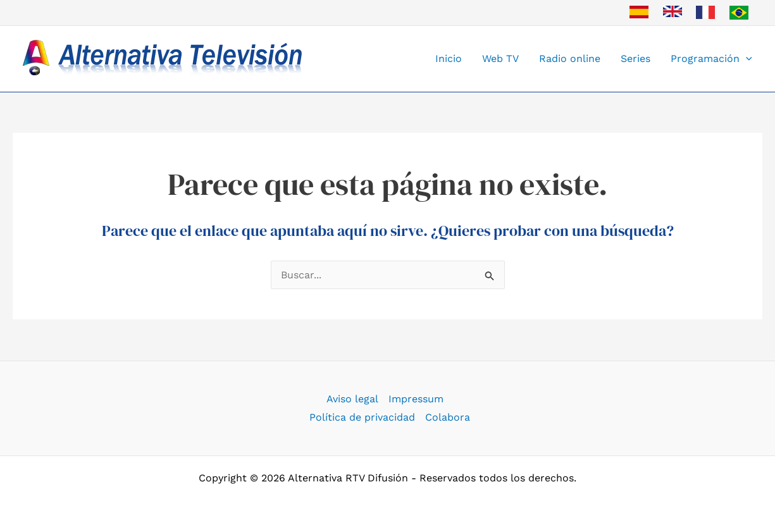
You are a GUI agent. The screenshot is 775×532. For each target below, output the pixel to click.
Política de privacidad (362, 417)
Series (635, 59)
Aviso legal (352, 399)
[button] (746, 59)
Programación (711, 59)
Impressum (416, 399)
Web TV (500, 59)
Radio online (570, 59)
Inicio (449, 59)
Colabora (448, 417)
